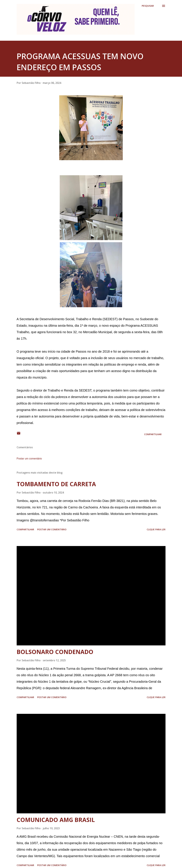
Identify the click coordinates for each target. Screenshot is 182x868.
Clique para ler (156, 529)
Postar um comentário (29, 459)
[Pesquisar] (148, 6)
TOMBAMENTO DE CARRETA (56, 484)
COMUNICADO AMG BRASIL (56, 820)
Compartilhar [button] (153, 434)
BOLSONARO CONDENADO (55, 652)
